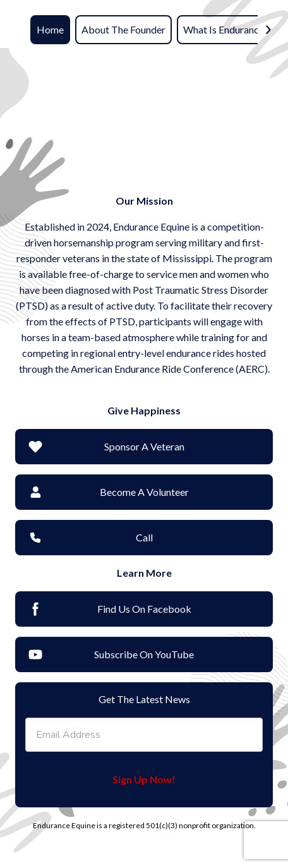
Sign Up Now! (144, 779)
